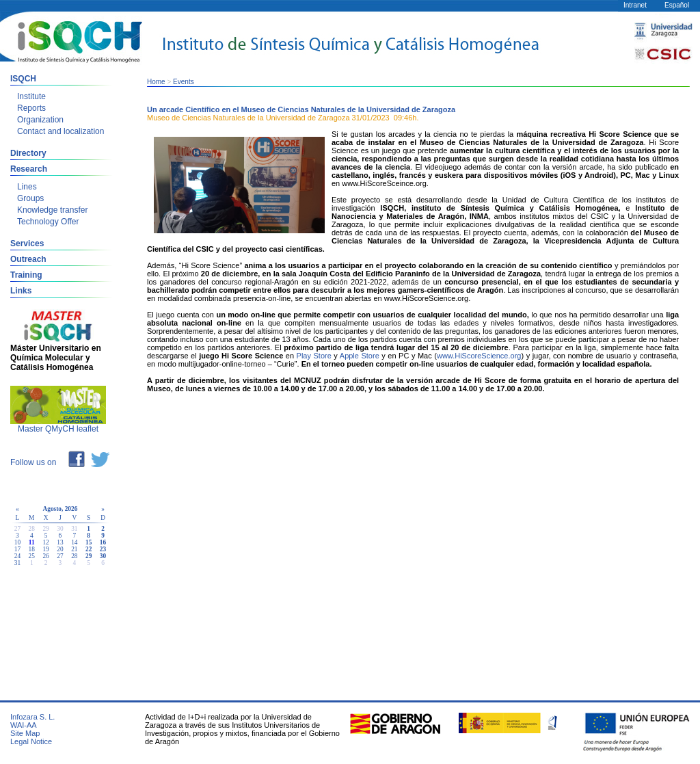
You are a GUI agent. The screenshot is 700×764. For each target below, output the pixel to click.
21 (74, 549)
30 (103, 556)
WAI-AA (24, 725)
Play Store (314, 356)
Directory (28, 153)
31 (17, 563)
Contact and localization (60, 131)
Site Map (25, 733)
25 (32, 556)
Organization (40, 120)
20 (60, 549)
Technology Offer (48, 222)
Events (184, 82)
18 (32, 549)
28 (74, 556)
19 (45, 549)
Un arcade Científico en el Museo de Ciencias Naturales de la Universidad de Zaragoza (301, 109)
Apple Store (360, 356)
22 (89, 549)
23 (103, 549)
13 (60, 542)
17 (17, 549)
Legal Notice (31, 741)
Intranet (635, 5)
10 (17, 542)
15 (89, 542)
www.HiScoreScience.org (479, 356)
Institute (31, 96)
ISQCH (23, 79)
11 (32, 542)
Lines (27, 187)
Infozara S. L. (32, 717)
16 (103, 542)
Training (26, 275)
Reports (31, 108)
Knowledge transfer (52, 210)
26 (45, 556)
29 (89, 556)
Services (27, 243)
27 (60, 556)
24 (17, 556)
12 (45, 542)
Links (21, 291)
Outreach (28, 259)
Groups (30, 198)
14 (74, 542)
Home (156, 82)
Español (677, 5)
